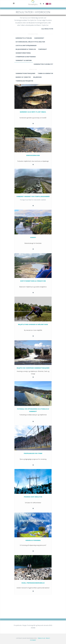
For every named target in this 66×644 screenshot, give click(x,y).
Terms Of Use (41, 638)
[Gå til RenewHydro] (33, 3)
